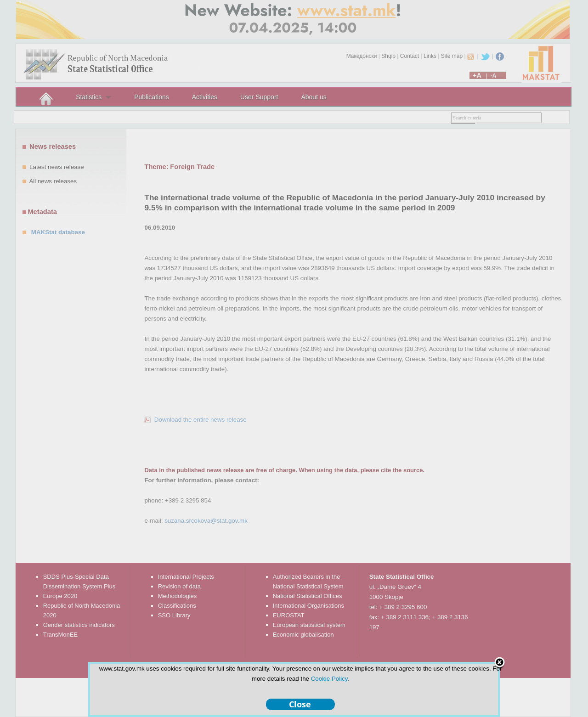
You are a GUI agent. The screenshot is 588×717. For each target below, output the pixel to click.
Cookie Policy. (330, 679)
